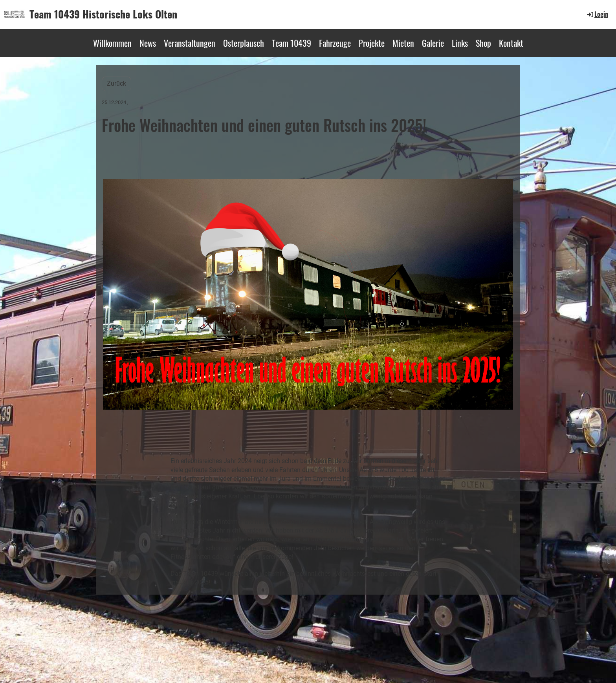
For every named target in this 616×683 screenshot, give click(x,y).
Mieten (403, 43)
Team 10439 (291, 43)
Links (460, 43)
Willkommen (112, 43)
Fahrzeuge (335, 43)
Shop (483, 43)
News (148, 43)
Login (597, 14)
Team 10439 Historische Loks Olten (103, 14)
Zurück (116, 83)
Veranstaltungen (190, 43)
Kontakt (511, 43)
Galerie (433, 43)
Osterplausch (244, 43)
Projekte (372, 43)
